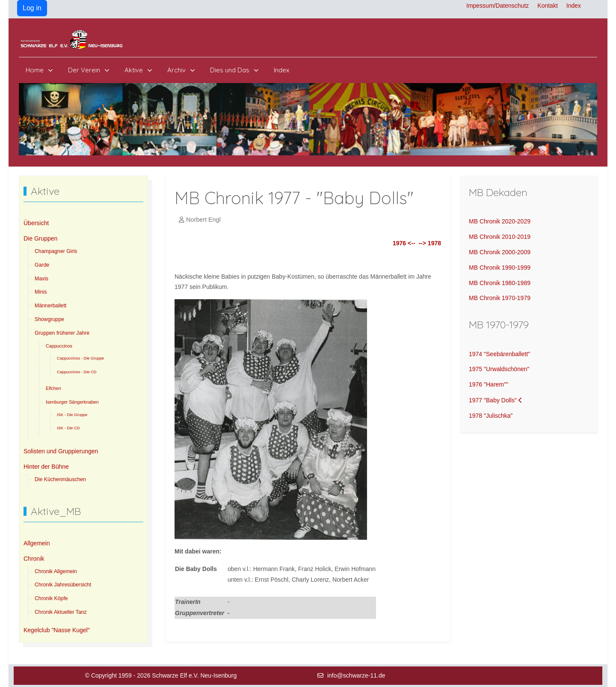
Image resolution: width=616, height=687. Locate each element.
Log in (32, 8)
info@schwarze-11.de (356, 675)
